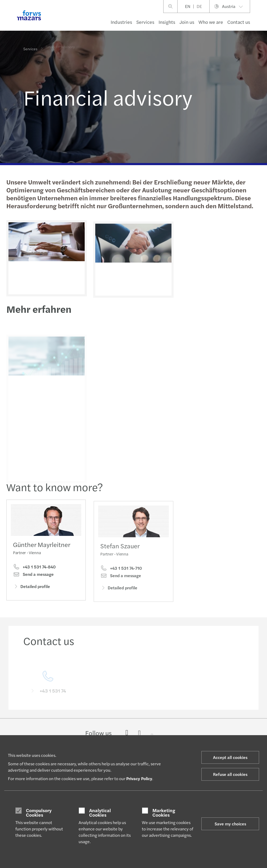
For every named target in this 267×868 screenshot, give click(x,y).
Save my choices (230, 824)
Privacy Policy (139, 778)
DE (199, 6)
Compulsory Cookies (39, 813)
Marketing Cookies (164, 813)
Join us (187, 22)
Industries (121, 22)
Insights (167, 22)
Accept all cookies (230, 757)
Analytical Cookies (100, 813)
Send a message (33, 576)
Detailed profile (31, 588)
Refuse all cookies (230, 774)
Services (145, 22)
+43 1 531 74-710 (121, 575)
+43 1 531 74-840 (34, 568)
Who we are (211, 22)
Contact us (239, 22)
